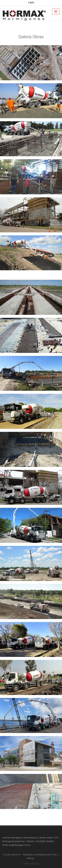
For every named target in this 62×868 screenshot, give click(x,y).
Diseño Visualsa (31, 864)
